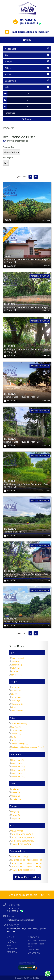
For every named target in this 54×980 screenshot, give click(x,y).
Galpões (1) (14, 668)
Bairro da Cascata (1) (18, 724)
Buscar (27, 119)
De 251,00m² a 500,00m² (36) (21, 841)
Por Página (8, 157)
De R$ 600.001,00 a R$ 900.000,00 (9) (25, 867)
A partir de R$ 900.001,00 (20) (22, 870)
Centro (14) (14, 740)
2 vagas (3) (14, 815)
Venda (10, 945)
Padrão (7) (14, 687)
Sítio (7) (13, 694)
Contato (34, 953)
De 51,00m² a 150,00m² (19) (21, 834)
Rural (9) (13, 671)
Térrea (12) (14, 707)
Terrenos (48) (15, 675)
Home (10, 937)
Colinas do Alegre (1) (18, 744)
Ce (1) (12, 737)
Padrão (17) (15, 697)
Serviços (33, 937)
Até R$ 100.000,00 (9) (18, 857)
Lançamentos (13, 948)
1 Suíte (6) (14, 789)
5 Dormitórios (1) (17, 773)
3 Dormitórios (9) (17, 767)
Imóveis (11, 942)
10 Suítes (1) (15, 799)
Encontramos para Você (36, 945)
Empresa (12, 952)
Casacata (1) (15, 734)
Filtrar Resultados (27, 877)
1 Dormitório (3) (16, 760)
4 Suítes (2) (14, 796)
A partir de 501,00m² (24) (20, 844)
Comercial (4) (15, 665)
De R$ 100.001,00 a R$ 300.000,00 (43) (25, 860)
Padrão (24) (15, 691)
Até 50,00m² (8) (16, 831)
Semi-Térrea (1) (16, 711)
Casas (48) (14, 661)
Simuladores (34, 949)
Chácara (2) (14, 701)
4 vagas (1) (14, 818)
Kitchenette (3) (16, 704)
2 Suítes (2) (14, 793)
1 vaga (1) (14, 812)
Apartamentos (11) (17, 658)
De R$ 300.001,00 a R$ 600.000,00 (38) (25, 863)
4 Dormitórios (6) (17, 770)
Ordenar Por (9, 147)
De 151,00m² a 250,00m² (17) (21, 838)
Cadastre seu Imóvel (37, 941)
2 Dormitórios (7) (17, 763)
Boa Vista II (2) (15, 730)
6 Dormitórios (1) (17, 777)
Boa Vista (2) (15, 727)
